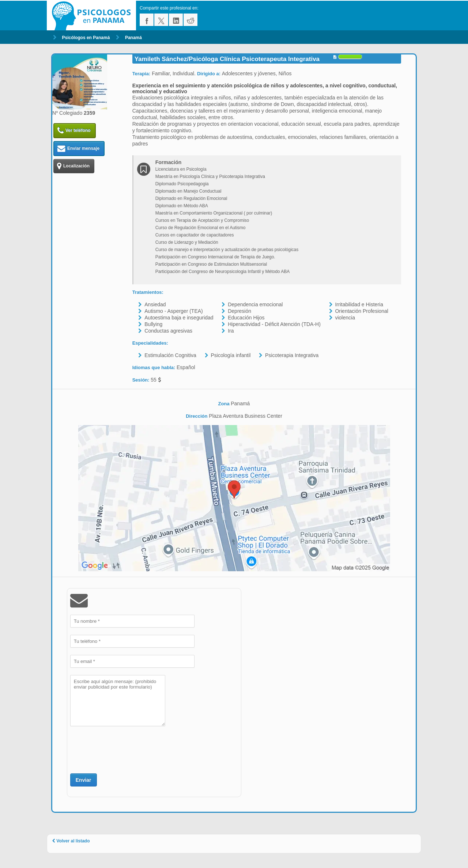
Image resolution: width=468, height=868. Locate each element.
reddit (190, 20)
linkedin (176, 20)
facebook (147, 20)
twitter (161, 20)
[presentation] (126, 749)
